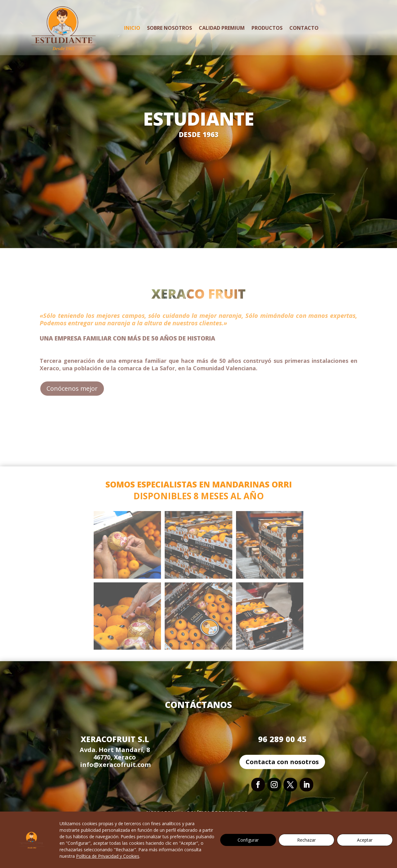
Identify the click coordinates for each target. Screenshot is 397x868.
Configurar (248, 840)
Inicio (132, 28)
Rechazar (306, 840)
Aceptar (365, 840)
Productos (267, 28)
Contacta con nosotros (282, 762)
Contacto (304, 28)
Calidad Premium (222, 28)
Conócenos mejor (72, 388)
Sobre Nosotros (170, 28)
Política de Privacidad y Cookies (108, 856)
